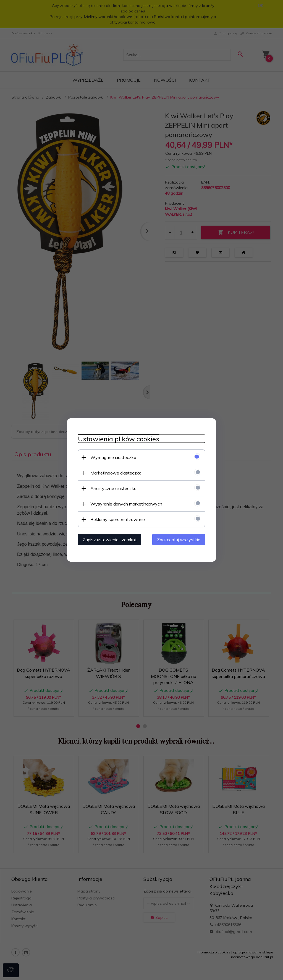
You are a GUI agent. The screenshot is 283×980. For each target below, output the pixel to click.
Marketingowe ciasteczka (116, 473)
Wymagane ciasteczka (113, 457)
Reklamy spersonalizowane (118, 519)
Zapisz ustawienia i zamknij (110, 540)
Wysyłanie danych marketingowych (126, 504)
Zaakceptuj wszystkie (179, 540)
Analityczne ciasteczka (113, 488)
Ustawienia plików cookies (119, 439)
